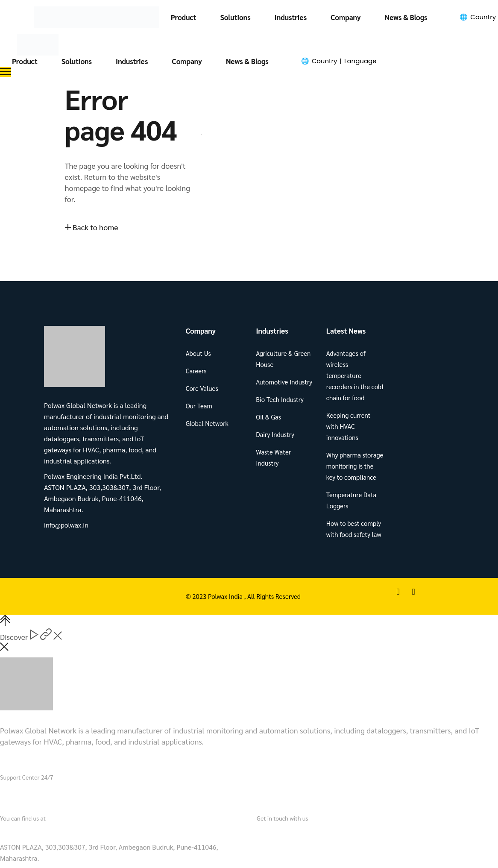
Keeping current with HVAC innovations (349, 426)
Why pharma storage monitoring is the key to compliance (355, 466)
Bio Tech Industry (280, 399)
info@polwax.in (281, 832)
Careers (196, 371)
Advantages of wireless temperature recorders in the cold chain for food (355, 375)
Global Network (207, 423)
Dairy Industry (275, 434)
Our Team (199, 406)
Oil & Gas (268, 417)
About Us (198, 353)
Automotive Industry (284, 382)
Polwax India (226, 596)
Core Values (202, 388)
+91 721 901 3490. (56, 794)
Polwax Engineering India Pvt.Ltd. (54, 832)
